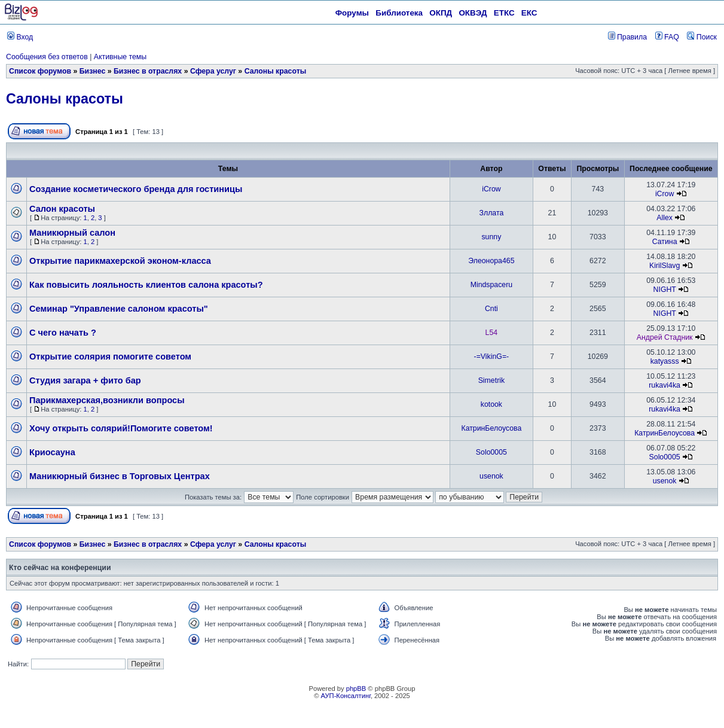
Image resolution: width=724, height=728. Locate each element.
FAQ (667, 37)
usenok (491, 476)
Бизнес (93, 71)
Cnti (491, 309)
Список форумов (40, 71)
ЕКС (529, 13)
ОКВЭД (473, 13)
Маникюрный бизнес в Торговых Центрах (120, 476)
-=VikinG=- (492, 357)
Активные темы (120, 57)
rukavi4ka (665, 385)
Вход (20, 37)
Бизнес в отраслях (148, 71)
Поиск (702, 37)
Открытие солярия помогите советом (110, 357)
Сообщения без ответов (47, 57)
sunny (491, 237)
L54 (492, 333)
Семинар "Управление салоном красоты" (119, 309)
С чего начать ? (63, 333)
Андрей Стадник (665, 337)
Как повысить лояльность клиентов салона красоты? (146, 285)
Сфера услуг (213, 71)
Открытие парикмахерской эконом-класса (120, 261)
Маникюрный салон (72, 233)
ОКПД (441, 13)
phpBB (356, 689)
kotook (491, 404)
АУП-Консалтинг (346, 696)
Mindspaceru (492, 285)
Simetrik (491, 380)
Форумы (352, 13)
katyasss (665, 361)
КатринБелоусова (491, 428)
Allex (665, 218)
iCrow (491, 189)
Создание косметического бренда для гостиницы (136, 189)
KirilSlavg (665, 266)
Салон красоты (62, 209)
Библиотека (399, 13)
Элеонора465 (491, 261)
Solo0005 (491, 452)
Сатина (665, 242)
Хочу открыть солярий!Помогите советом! (121, 428)
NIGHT (665, 290)
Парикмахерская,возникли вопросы (107, 400)
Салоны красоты (276, 71)
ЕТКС (504, 13)
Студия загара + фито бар (85, 380)
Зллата (492, 213)
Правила (627, 37)
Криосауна (52, 452)
